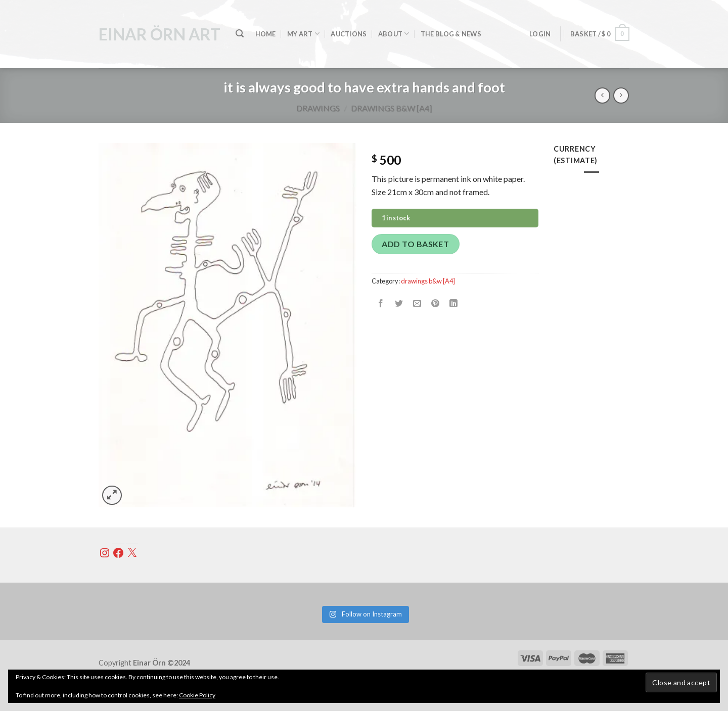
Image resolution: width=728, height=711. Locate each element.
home (266, 34)
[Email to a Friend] (417, 303)
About (394, 34)
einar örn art (160, 34)
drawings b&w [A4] (391, 108)
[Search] (240, 34)
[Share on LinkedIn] (454, 303)
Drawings (318, 108)
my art (303, 34)
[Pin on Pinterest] (436, 303)
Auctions (349, 34)
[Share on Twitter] (399, 303)
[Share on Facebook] (381, 303)
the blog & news (451, 34)
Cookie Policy (197, 695)
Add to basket (415, 244)
